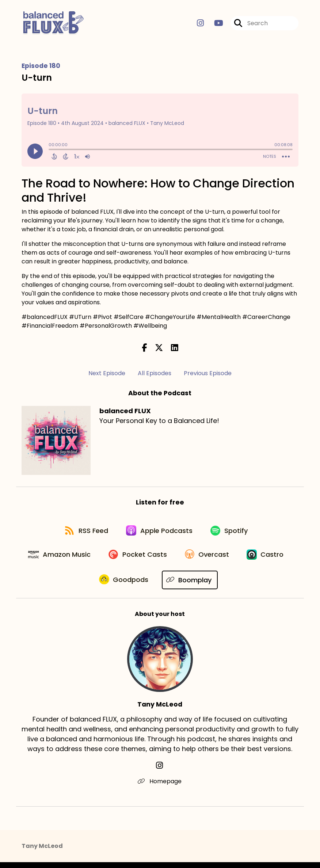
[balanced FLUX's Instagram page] (200, 24)
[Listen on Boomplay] (219, 585)
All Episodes (155, 374)
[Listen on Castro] (90, 586)
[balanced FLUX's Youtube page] (214, 24)
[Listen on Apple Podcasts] (160, 533)
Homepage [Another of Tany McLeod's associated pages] (160, 787)
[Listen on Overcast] (237, 559)
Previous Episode (208, 374)
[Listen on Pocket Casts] (165, 559)
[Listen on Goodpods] (152, 586)
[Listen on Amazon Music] (85, 559)
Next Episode (107, 374)
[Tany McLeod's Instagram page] (160, 771)
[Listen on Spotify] (231, 533)
